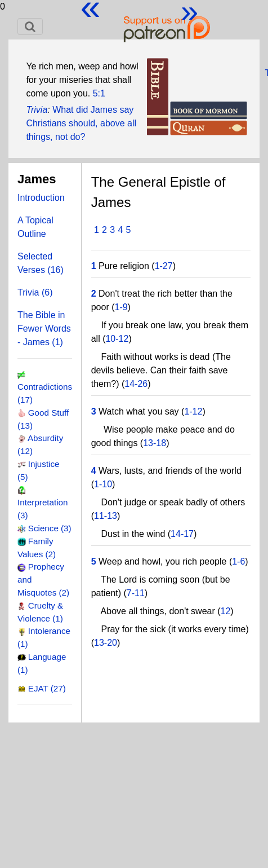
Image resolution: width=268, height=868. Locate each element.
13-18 (155, 443)
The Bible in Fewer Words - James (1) (44, 329)
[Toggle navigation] (30, 27)
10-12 (117, 339)
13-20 (106, 643)
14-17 (182, 534)
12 (226, 611)
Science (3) (50, 528)
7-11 (136, 593)
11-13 (106, 516)
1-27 (164, 266)
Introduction (41, 198)
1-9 (121, 307)
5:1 (99, 93)
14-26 (136, 384)
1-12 (193, 411)
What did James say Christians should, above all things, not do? (81, 123)
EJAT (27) (47, 688)
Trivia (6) (35, 292)
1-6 (238, 561)
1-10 (103, 484)
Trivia (37, 110)
